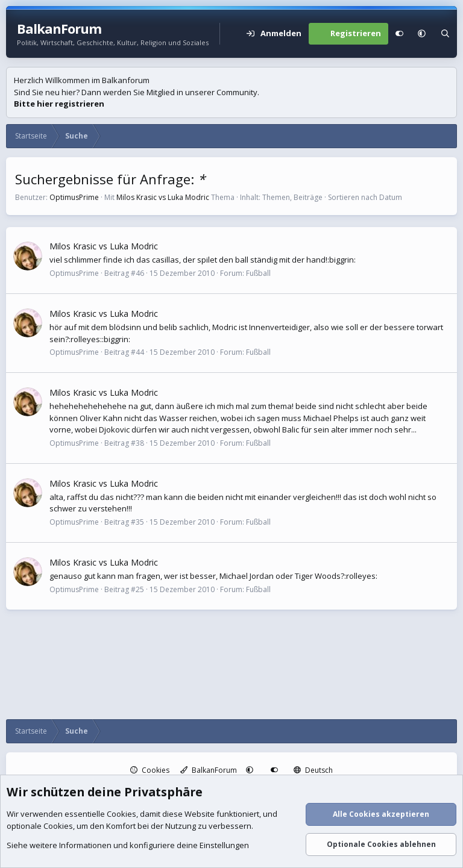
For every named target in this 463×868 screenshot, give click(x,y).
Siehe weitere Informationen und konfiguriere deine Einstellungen (128, 846)
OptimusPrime (74, 197)
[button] (422, 34)
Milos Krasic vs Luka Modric (163, 197)
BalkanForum (209, 770)
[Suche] (445, 34)
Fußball (258, 273)
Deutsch (313, 770)
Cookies (150, 770)
